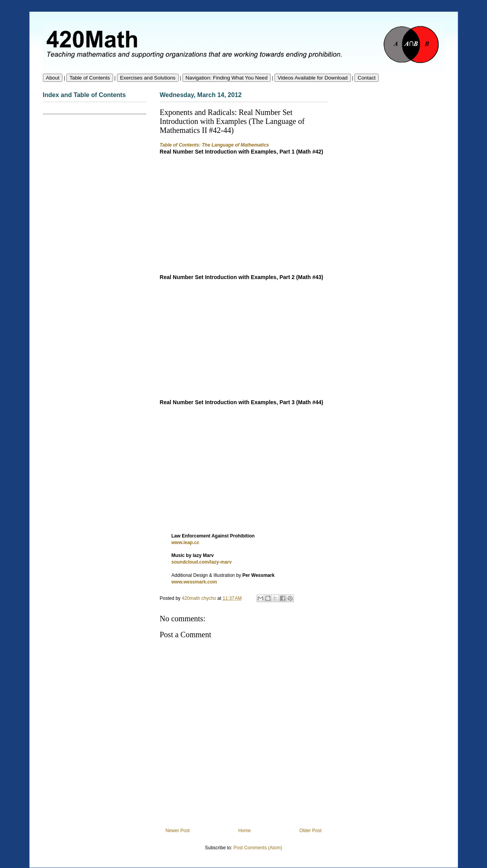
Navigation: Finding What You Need (227, 78)
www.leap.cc (186, 543)
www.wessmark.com (194, 582)
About (53, 78)
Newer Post (178, 831)
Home (244, 831)
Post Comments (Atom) (258, 848)
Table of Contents (90, 78)
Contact (367, 78)
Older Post (311, 831)
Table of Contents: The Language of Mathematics (214, 145)
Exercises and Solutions (148, 78)
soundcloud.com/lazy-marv (202, 562)
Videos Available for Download (313, 78)
